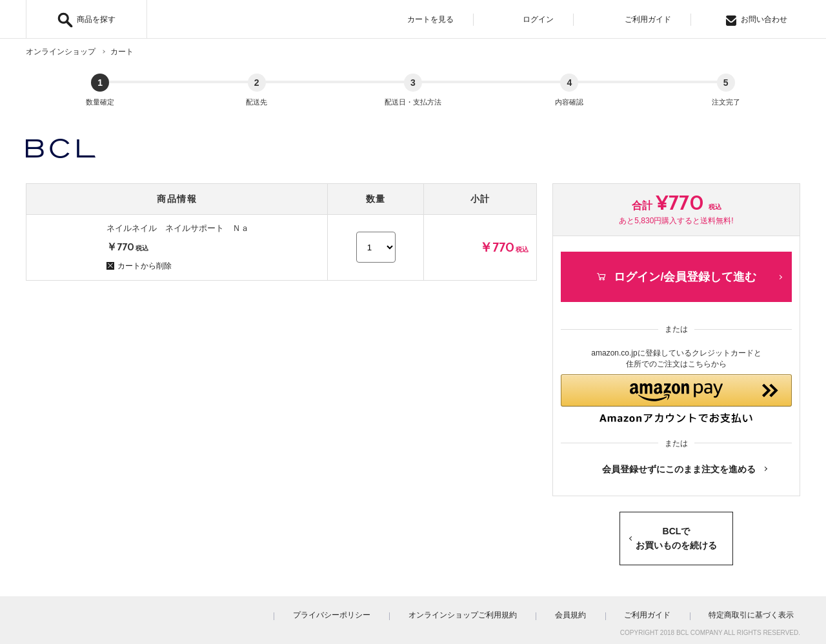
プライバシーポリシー (387, 611)
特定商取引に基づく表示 (758, 611)
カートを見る (422, 20)
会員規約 (601, 611)
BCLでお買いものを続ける (676, 534)
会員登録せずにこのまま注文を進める (679, 465)
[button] (676, 391)
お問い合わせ (757, 20)
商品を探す (96, 19)
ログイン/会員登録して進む (676, 264)
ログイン (531, 20)
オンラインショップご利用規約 (506, 611)
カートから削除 (139, 254)
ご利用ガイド (640, 20)
